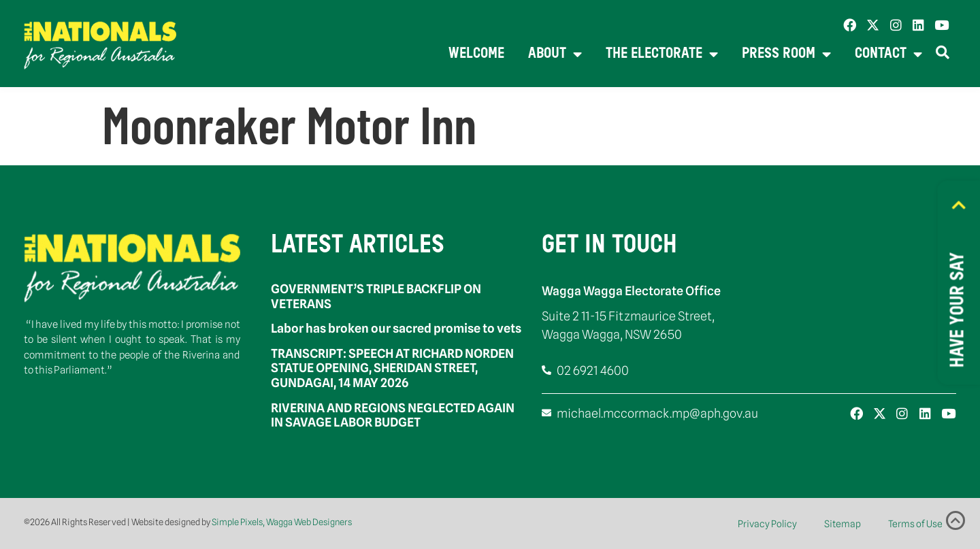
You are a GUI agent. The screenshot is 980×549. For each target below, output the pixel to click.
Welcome (476, 54)
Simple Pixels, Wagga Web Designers (282, 522)
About (555, 55)
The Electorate (662, 55)
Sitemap (843, 524)
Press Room (786, 55)
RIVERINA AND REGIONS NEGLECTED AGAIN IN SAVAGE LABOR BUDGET (393, 415)
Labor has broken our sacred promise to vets (396, 328)
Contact (888, 55)
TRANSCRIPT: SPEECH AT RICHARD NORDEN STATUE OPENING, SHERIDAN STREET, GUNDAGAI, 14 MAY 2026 (392, 368)
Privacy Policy (767, 524)
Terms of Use (915, 524)
